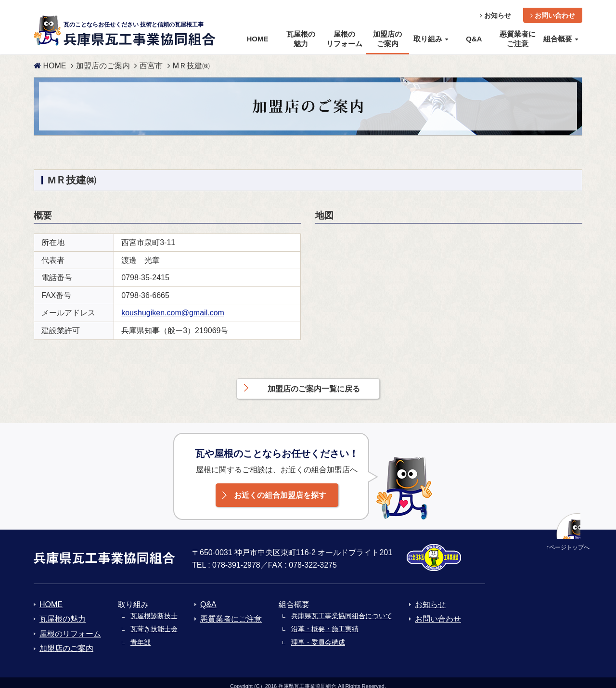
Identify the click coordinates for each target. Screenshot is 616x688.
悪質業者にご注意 (231, 611)
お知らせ (495, 8)
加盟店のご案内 (103, 58)
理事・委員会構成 (318, 635)
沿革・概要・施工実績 (325, 621)
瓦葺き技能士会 (154, 621)
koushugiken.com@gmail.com (173, 305)
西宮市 (151, 58)
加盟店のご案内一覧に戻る (314, 381)
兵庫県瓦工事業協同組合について (342, 608)
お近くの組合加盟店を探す (280, 487)
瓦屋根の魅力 (63, 611)
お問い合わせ (553, 8)
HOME (50, 58)
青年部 (141, 635)
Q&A (208, 597)
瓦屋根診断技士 (154, 608)
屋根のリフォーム (70, 626)
